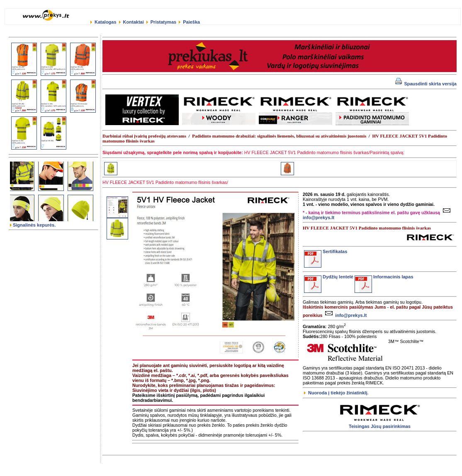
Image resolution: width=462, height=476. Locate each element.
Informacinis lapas (384, 277)
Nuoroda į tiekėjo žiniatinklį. (336, 393)
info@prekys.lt (345, 315)
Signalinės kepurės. (33, 225)
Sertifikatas (326, 251)
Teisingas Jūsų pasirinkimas (380, 426)
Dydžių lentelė (329, 277)
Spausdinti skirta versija (426, 84)
